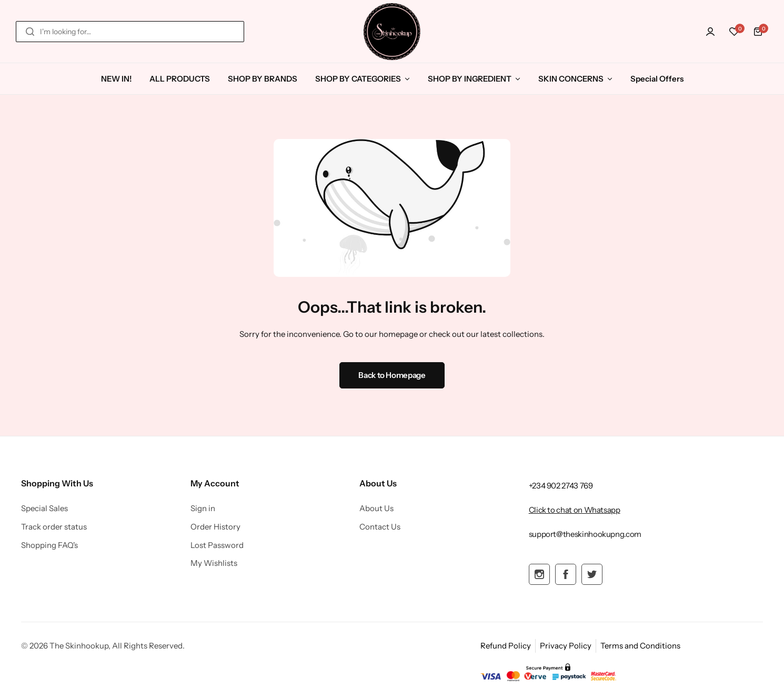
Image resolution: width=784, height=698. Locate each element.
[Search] (30, 32)
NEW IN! (116, 79)
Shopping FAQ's (49, 545)
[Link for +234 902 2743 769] (561, 486)
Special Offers (657, 79)
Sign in (203, 508)
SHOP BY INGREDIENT (470, 79)
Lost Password (217, 545)
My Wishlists (214, 563)
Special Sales (44, 508)
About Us (376, 508)
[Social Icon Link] (539, 574)
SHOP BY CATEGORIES (358, 79)
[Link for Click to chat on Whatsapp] (575, 510)
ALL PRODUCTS (180, 79)
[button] (734, 32)
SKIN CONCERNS (571, 79)
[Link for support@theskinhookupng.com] (585, 534)
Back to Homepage (392, 375)
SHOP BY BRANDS (263, 79)
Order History (215, 527)
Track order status (54, 527)
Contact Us (380, 527)
